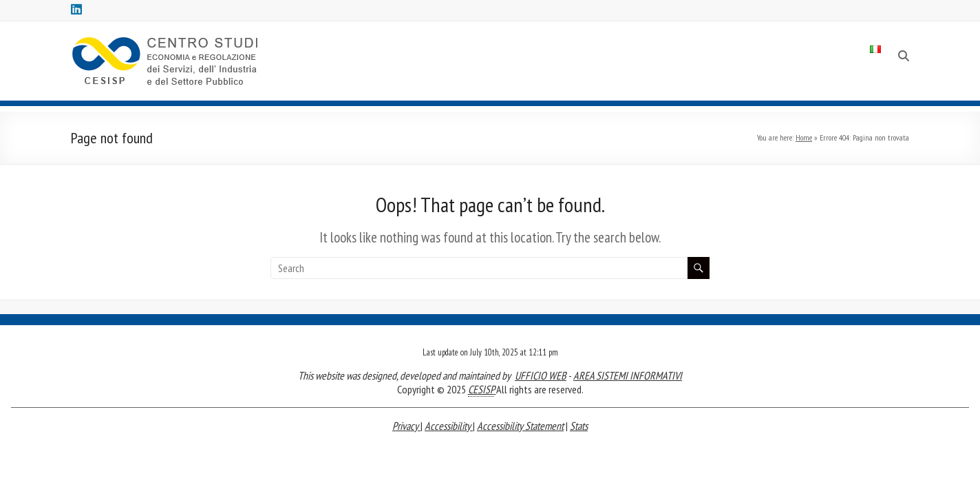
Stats (579, 426)
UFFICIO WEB (541, 375)
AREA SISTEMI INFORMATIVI (628, 375)
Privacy (406, 426)
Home (804, 137)
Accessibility (449, 426)
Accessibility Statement (520, 426)
